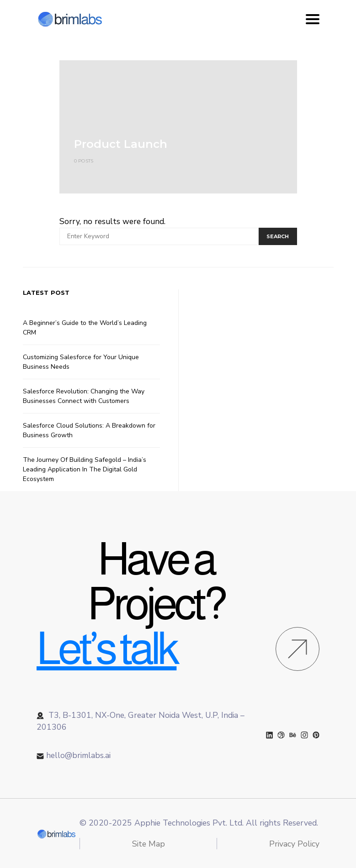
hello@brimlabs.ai (78, 755)
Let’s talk (106, 648)
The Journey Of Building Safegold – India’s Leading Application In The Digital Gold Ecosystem (85, 469)
